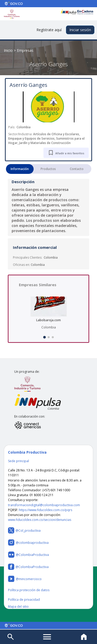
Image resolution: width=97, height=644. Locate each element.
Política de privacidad (24, 600)
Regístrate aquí (49, 30)
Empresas (25, 50)
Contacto (77, 169)
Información (20, 169)
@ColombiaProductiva (28, 555)
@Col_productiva (24, 531)
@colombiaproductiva (28, 543)
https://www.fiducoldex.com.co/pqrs (46, 510)
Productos (48, 169)
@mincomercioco (25, 579)
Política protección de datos (29, 590)
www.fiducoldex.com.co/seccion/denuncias (40, 520)
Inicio (8, 50)
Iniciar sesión (80, 30)
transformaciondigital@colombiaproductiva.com (44, 505)
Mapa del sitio (18, 607)
